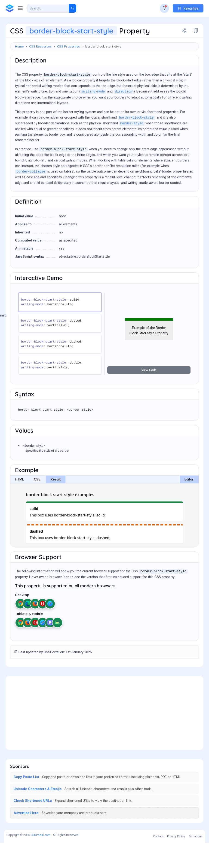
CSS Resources (40, 46)
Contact (158, 862)
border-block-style (136, 143)
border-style (132, 149)
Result (56, 505)
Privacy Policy (176, 862)
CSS (37, 505)
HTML (20, 505)
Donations (196, 862)
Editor (189, 505)
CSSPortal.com (40, 860)
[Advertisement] (104, 65)
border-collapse (31, 197)
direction (124, 117)
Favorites (188, 8)
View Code (149, 395)
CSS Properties (69, 46)
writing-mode (93, 117)
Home (19, 46)
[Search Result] (48, 8)
